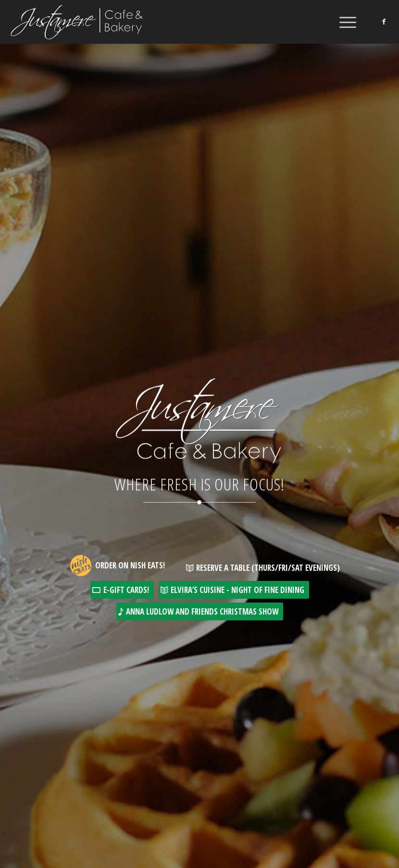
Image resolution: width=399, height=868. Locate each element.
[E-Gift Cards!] (122, 590)
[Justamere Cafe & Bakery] (78, 22)
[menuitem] (343, 22)
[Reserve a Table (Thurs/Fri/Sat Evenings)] (264, 568)
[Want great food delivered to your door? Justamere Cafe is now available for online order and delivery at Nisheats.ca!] (117, 557)
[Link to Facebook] (384, 22)
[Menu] (343, 22)
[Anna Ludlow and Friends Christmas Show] (200, 611)
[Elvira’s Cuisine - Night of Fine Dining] (234, 590)
